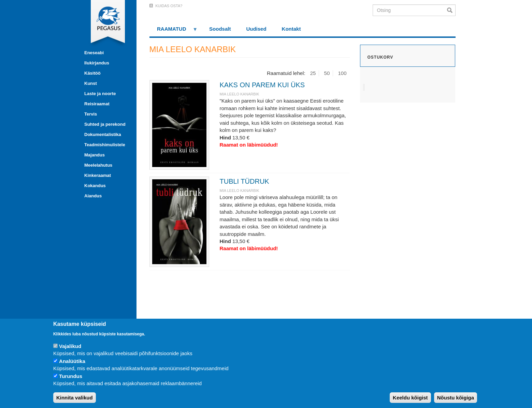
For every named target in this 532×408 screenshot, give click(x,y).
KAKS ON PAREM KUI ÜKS (262, 85)
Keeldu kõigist (410, 398)
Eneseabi (94, 53)
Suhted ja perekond (105, 124)
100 (342, 73)
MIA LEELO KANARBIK (239, 94)
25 (313, 73)
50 (327, 73)
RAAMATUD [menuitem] (174, 31)
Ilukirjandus (97, 63)
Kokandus (95, 186)
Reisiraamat (97, 104)
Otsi (451, 10)
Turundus (71, 376)
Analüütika (72, 361)
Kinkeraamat (98, 175)
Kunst (91, 83)
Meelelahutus (98, 165)
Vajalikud (70, 346)
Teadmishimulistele (105, 145)
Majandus (95, 155)
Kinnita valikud (75, 398)
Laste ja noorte (100, 94)
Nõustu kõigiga (456, 398)
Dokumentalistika (103, 134)
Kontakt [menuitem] (291, 29)
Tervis (91, 114)
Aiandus (93, 196)
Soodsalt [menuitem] (220, 29)
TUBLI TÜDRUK (244, 181)
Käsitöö (92, 73)
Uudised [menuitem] (256, 29)
